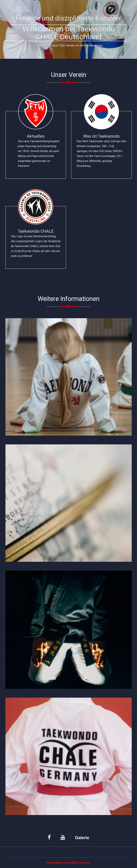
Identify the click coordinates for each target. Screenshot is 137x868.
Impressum (65, 863)
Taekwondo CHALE (36, 244)
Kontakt (52, 863)
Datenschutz (82, 863)
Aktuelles (36, 151)
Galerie (82, 838)
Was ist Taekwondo (101, 151)
